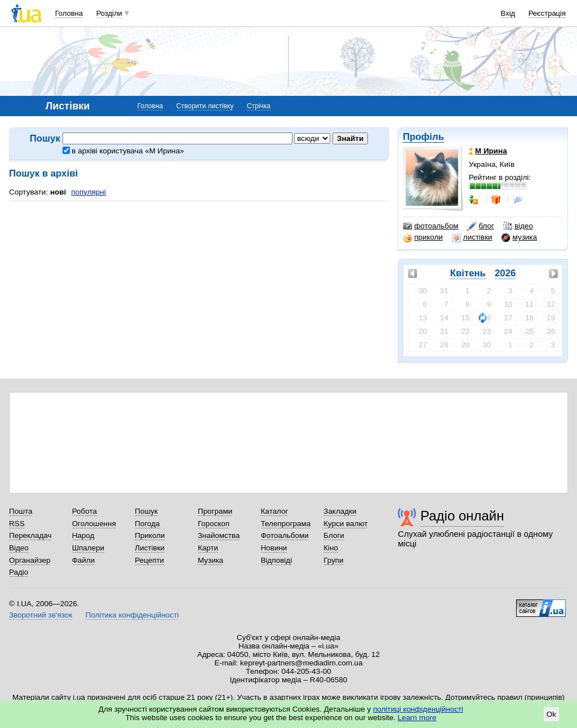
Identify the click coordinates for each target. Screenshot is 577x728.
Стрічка (259, 106)
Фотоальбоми (285, 535)
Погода (147, 524)
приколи (423, 237)
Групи (333, 560)
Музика (210, 560)
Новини (274, 548)
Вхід (508, 13)
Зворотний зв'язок (41, 615)
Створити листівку (205, 106)
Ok (551, 714)
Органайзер (30, 560)
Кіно (331, 548)
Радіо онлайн (462, 516)
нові (58, 192)
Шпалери (88, 548)
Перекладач (30, 535)
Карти (208, 548)
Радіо (19, 572)
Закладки (340, 511)
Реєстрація (547, 13)
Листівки (150, 548)
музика (519, 237)
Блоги (334, 535)
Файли (84, 560)
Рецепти (149, 560)
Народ (83, 535)
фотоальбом (430, 226)
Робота (85, 511)
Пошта (21, 511)
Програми (215, 511)
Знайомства (219, 535)
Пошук (146, 511)
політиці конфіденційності (418, 709)
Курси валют (345, 524)
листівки (472, 237)
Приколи (150, 535)
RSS (17, 524)
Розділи (109, 13)
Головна (69, 13)
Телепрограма (286, 524)
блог (480, 226)
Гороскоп (214, 524)
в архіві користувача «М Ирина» (123, 151)
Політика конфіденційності (132, 615)
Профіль (423, 137)
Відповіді (277, 560)
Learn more (417, 718)
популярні (88, 192)
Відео (19, 548)
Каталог (275, 511)
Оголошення (94, 524)
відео (518, 226)
